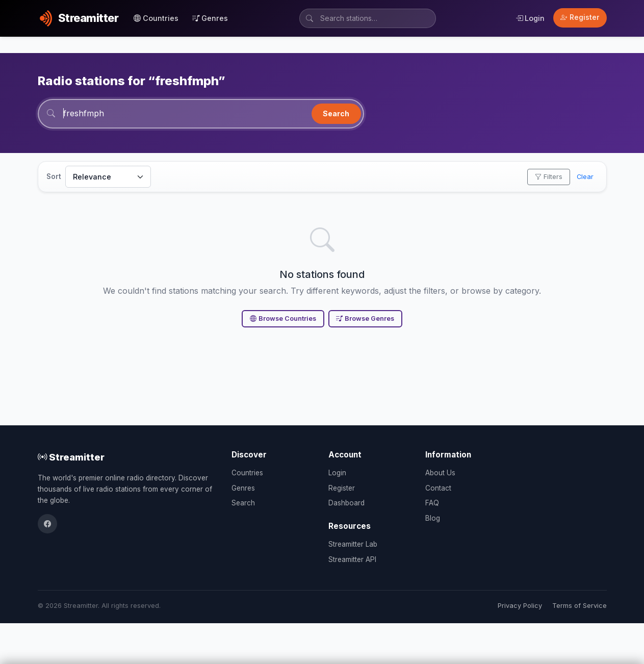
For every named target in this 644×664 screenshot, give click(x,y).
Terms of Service (579, 606)
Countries (156, 18)
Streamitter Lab (353, 544)
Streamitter (71, 457)
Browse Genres (365, 318)
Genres (210, 18)
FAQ (432, 503)
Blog (433, 518)
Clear (585, 177)
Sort (54, 176)
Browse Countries (283, 318)
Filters (549, 177)
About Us (440, 473)
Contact (438, 488)
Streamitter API (352, 559)
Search (336, 113)
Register (580, 17)
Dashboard (346, 503)
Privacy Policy (520, 606)
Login (530, 18)
